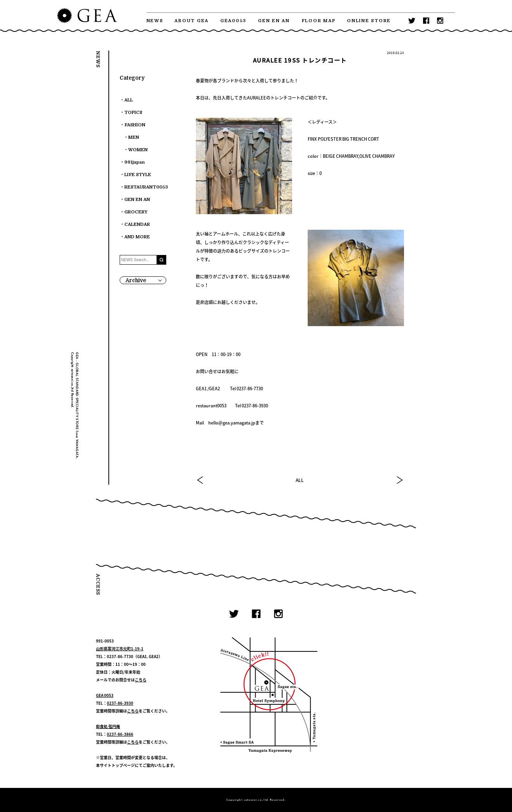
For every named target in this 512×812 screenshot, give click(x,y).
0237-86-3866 (120, 734)
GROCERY (136, 212)
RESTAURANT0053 (146, 187)
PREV (200, 480)
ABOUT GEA (192, 21)
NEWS (155, 21)
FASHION (135, 125)
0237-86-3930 (120, 703)
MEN (134, 137)
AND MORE (137, 237)
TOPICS (133, 113)
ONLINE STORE (369, 21)
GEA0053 (233, 21)
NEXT (399, 480)
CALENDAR (137, 224)
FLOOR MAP (319, 21)
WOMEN (138, 150)
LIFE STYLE (138, 175)
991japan (135, 162)
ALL (300, 480)
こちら (141, 680)
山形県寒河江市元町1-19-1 (120, 649)
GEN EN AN (274, 21)
